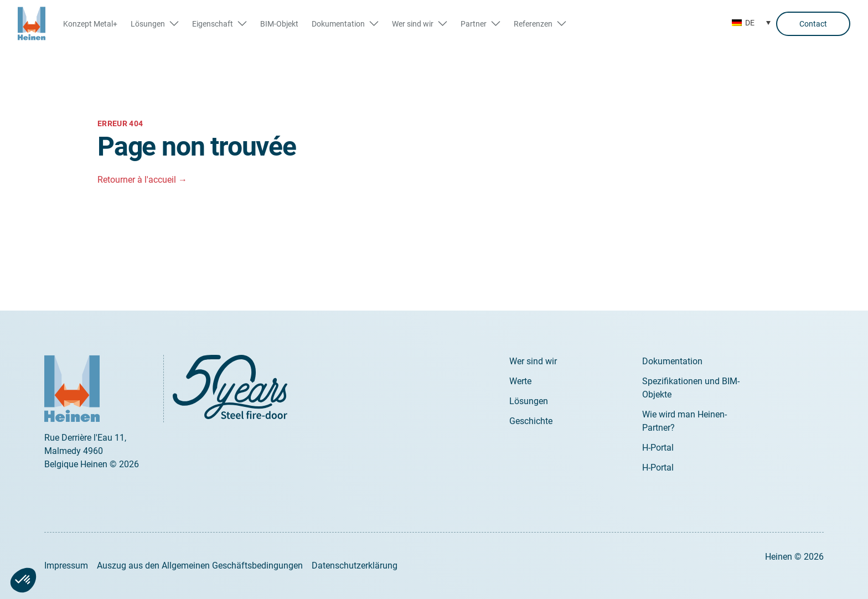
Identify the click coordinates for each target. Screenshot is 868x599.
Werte (520, 381)
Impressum (66, 566)
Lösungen (529, 401)
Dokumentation (672, 361)
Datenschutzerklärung (355, 566)
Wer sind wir (533, 361)
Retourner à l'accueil (142, 180)
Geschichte (531, 421)
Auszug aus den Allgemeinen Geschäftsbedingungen (200, 566)
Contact (813, 24)
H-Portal (658, 448)
